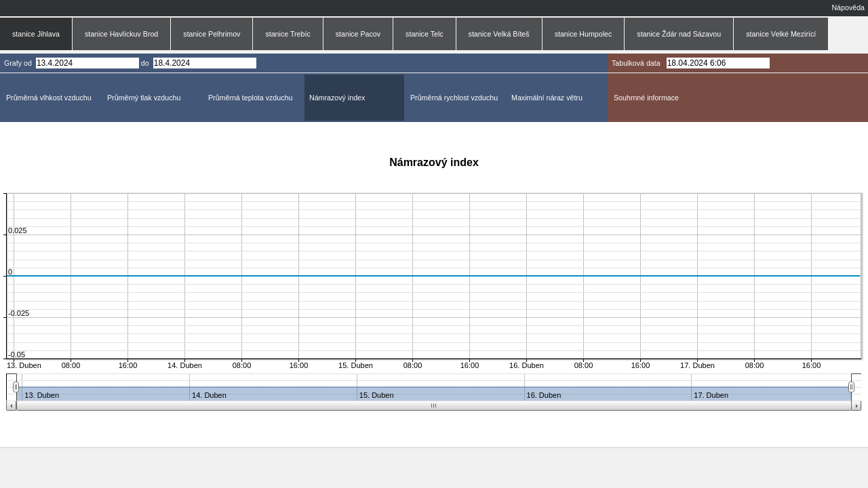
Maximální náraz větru (547, 98)
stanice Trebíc (288, 34)
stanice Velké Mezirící (781, 34)
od (28, 63)
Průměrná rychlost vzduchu (454, 98)
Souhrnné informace (646, 98)
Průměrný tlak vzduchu (144, 98)
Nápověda (848, 7)
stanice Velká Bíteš (499, 34)
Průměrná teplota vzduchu (250, 98)
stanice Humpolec (584, 34)
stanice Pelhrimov (212, 34)
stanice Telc (424, 34)
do (145, 63)
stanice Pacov (358, 34)
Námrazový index (337, 98)
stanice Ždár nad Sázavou (679, 34)
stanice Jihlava (36, 34)
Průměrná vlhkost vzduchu (49, 98)
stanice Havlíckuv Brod (121, 34)
